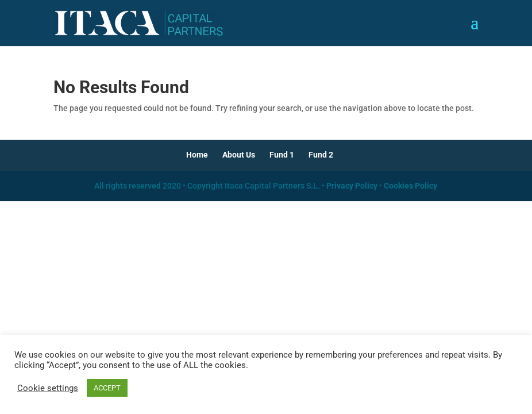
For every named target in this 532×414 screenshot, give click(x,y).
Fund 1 (282, 155)
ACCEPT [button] (107, 388)
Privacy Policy (352, 186)
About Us (239, 155)
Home (197, 155)
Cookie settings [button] (48, 388)
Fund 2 (321, 155)
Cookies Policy (410, 186)
